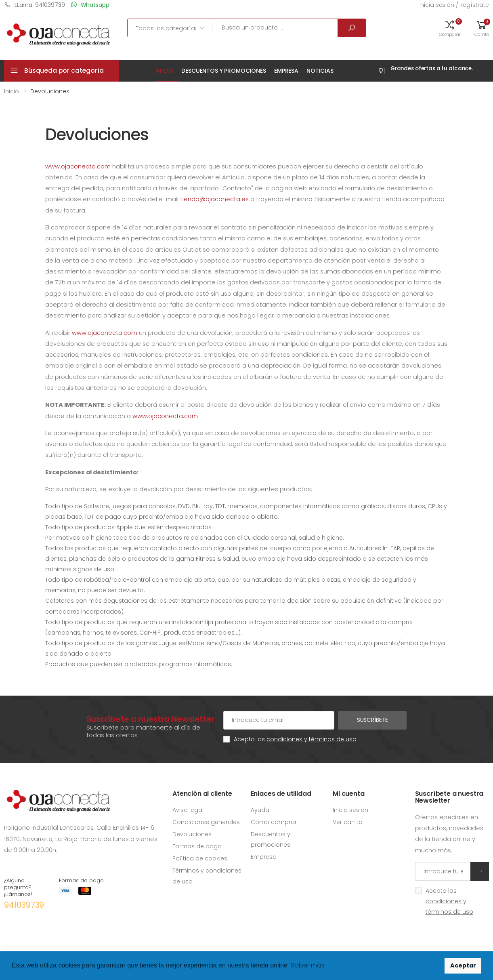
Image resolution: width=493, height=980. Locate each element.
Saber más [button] (308, 965)
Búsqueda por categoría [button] (64, 70)
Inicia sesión (350, 810)
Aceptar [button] (463, 965)
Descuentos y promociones (224, 71)
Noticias (320, 71)
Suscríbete (373, 720)
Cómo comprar (274, 822)
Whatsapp (90, 5)
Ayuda (260, 810)
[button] (450, 28)
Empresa (286, 71)
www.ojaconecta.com (78, 166)
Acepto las (295, 739)
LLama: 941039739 (35, 5)
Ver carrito (348, 822)
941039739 (24, 905)
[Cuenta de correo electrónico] (279, 720)
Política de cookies (200, 858)
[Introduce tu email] (443, 871)
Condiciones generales (206, 822)
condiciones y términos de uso (312, 739)
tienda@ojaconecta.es (214, 199)
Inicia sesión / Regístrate (454, 5)
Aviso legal (188, 810)
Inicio (164, 71)
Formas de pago (197, 846)
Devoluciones (192, 834)
